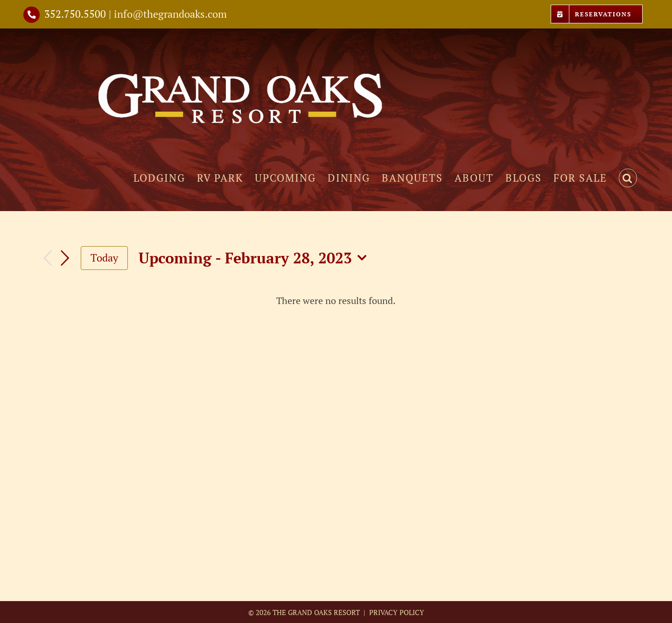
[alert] (336, 301)
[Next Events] (65, 258)
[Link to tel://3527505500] (31, 15)
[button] (628, 178)
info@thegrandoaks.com (170, 14)
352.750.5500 (75, 14)
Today (104, 258)
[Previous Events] (48, 258)
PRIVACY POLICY (396, 612)
